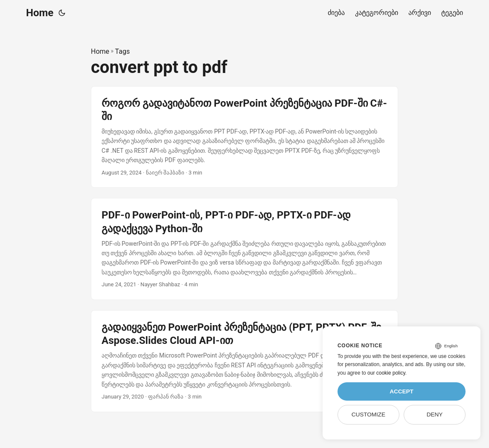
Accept (402, 391)
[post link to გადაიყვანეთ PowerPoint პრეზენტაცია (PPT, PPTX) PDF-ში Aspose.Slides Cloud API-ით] (244, 361)
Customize (368, 415)
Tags (123, 51)
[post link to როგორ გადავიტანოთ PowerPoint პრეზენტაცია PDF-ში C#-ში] (244, 137)
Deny (435, 415)
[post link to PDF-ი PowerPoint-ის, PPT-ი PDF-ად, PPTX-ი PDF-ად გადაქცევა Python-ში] (244, 249)
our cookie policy (386, 373)
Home (40, 13)
